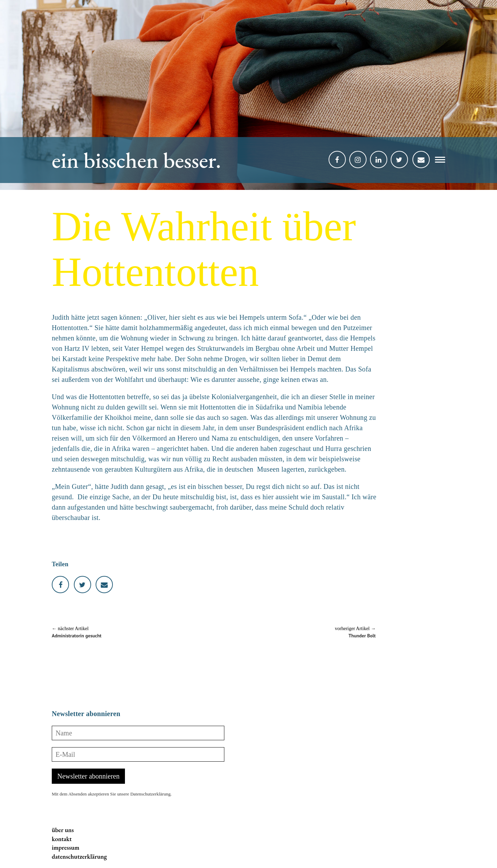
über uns (63, 830)
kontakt (62, 839)
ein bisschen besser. (136, 160)
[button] (437, 162)
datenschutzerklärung (79, 856)
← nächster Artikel (70, 629)
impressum (66, 847)
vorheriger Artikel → (355, 629)
